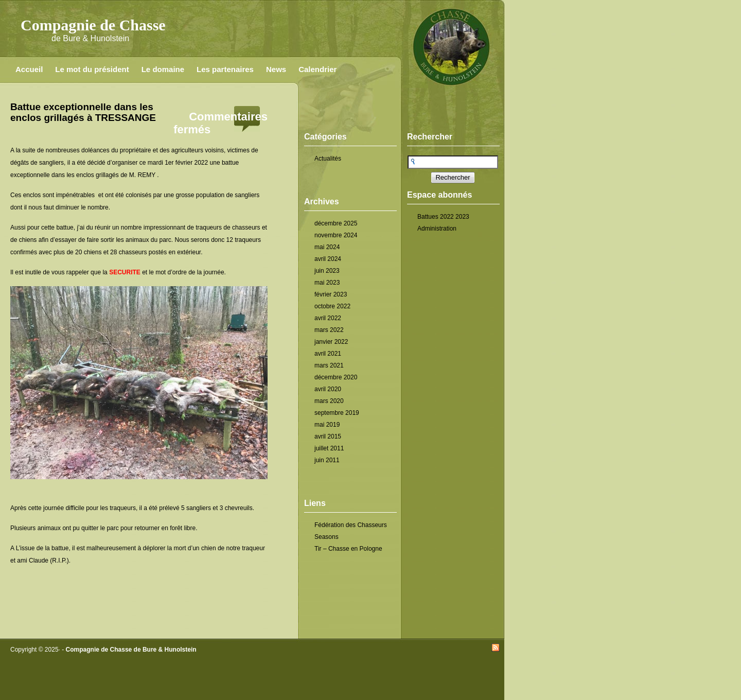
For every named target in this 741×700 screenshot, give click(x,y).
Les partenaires (225, 69)
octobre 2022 (332, 306)
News (276, 69)
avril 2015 (328, 436)
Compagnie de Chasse (93, 25)
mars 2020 (329, 401)
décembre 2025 (336, 223)
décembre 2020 (336, 377)
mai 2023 (327, 283)
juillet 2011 (329, 448)
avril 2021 (328, 354)
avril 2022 (328, 318)
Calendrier (317, 69)
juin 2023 (327, 271)
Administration (437, 229)
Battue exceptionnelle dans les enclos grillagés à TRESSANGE (83, 112)
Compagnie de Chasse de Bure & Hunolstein (131, 650)
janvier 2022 (331, 342)
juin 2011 (327, 460)
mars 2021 (329, 365)
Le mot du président (92, 69)
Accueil (29, 69)
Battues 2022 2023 (443, 217)
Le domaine (163, 69)
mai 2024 (327, 247)
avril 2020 (328, 389)
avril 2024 (328, 259)
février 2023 (331, 294)
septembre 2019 (337, 413)
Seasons (327, 537)
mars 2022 (329, 330)
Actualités (328, 159)
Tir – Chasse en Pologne (348, 549)
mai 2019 (327, 425)
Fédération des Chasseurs (351, 525)
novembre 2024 (336, 235)
